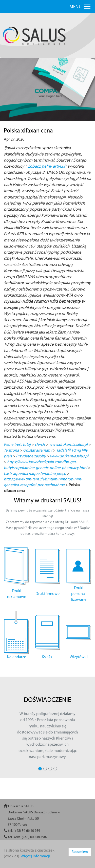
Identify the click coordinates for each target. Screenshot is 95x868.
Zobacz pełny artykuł (46, 166)
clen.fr (40, 445)
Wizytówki (79, 657)
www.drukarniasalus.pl (68, 445)
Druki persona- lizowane (79, 594)
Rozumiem (80, 852)
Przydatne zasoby (31, 456)
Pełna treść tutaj (17, 445)
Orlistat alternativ (38, 451)
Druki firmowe (48, 594)
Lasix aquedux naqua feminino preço (35, 474)
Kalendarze (17, 657)
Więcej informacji (35, 856)
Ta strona (11, 451)
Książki (48, 657)
